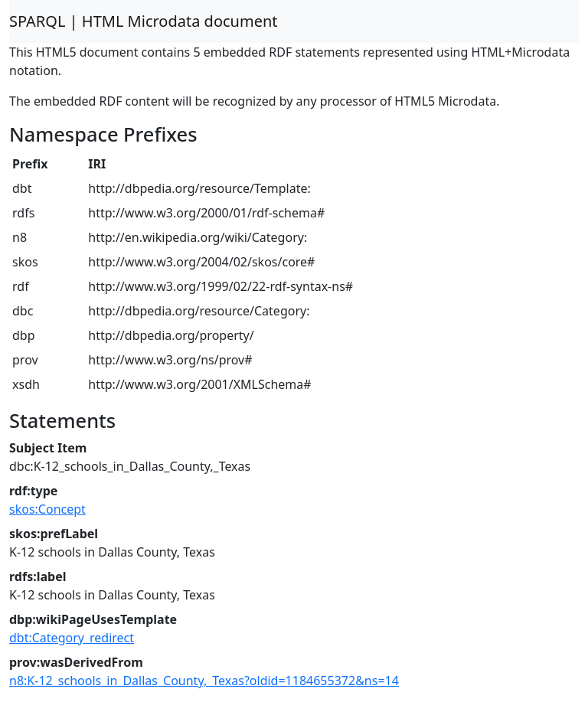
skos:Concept (47, 509)
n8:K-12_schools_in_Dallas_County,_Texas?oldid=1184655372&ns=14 (204, 681)
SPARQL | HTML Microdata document (144, 21)
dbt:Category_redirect (72, 638)
